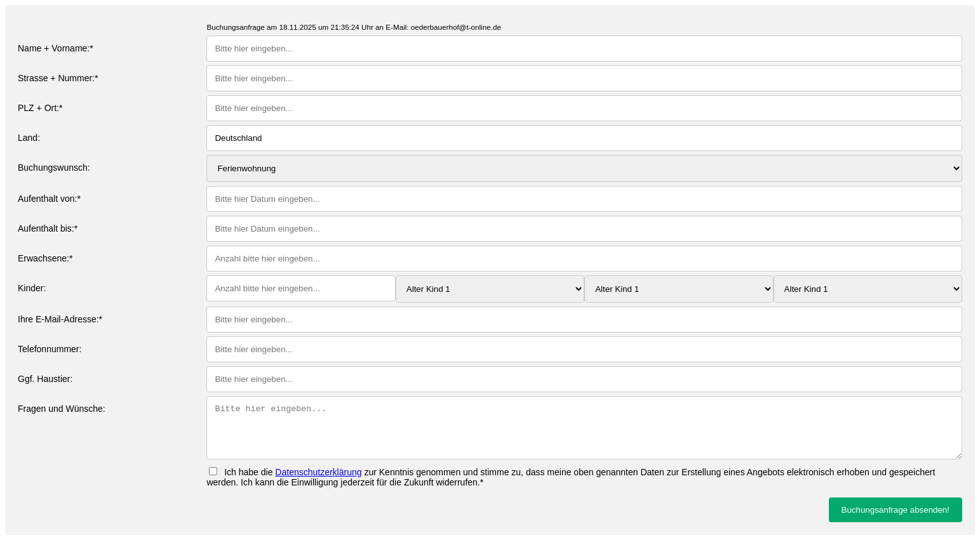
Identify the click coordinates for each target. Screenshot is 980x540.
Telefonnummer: (50, 349)
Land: (29, 138)
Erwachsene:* (45, 258)
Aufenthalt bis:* (48, 228)
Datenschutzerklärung (318, 472)
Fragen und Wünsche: (62, 409)
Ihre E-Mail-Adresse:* (60, 319)
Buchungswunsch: (54, 168)
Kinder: (32, 288)
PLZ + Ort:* (40, 108)
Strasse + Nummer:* (58, 78)
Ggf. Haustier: (45, 379)
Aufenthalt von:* (49, 199)
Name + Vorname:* (56, 48)
